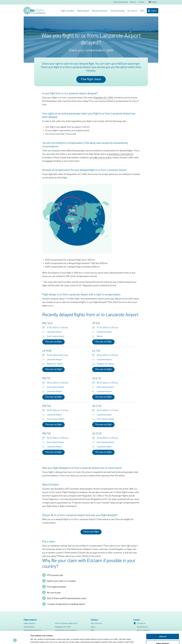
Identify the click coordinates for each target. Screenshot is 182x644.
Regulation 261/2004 (103, 98)
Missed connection (100, 11)
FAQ (142, 11)
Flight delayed (83, 11)
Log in (154, 11)
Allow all (163, 624)
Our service (132, 11)
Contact (141, 2)
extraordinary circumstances (120, 154)
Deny (163, 637)
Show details (122, 639)
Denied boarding (118, 11)
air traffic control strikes (101, 158)
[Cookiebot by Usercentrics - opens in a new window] (15, 639)
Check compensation (121, 2)
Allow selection (163, 631)
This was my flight (53, 342)
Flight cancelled (67, 11)
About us (133, 2)
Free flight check (91, 79)
